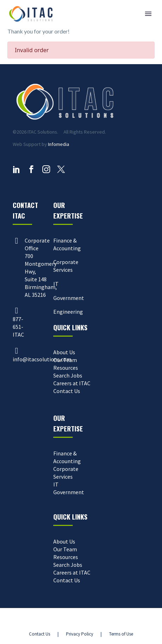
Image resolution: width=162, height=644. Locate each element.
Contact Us (67, 391)
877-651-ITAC (18, 327)
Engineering (68, 312)
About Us (64, 352)
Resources (66, 368)
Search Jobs (68, 375)
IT (56, 284)
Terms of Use (121, 634)
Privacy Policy (80, 634)
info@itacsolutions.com (42, 359)
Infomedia (59, 144)
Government (69, 298)
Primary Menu (148, 14)
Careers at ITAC (72, 383)
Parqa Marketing (109, 621)
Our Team (65, 360)
